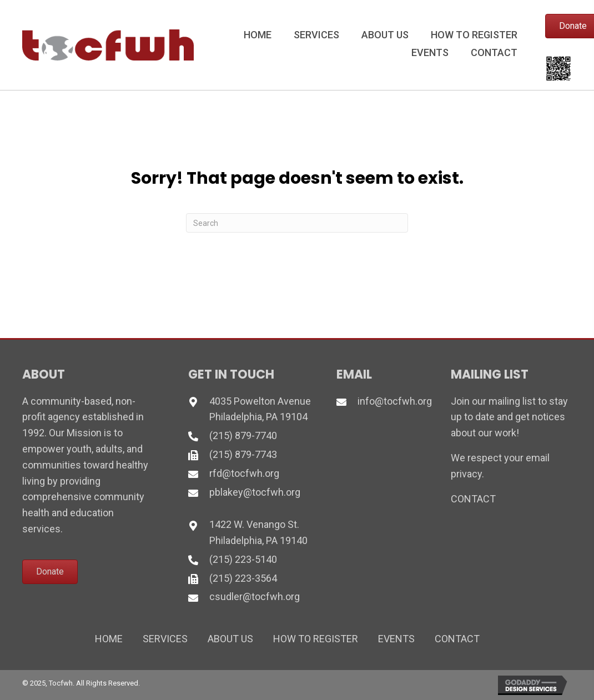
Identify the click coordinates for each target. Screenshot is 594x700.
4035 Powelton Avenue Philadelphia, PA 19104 (260, 409)
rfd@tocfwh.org (244, 473)
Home (109, 639)
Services (165, 639)
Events (396, 639)
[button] (50, 572)
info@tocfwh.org (395, 401)
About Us (230, 639)
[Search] (297, 223)
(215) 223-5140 (243, 559)
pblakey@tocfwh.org (255, 492)
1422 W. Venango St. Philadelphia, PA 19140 (258, 532)
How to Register (316, 639)
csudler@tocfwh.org (255, 596)
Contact (457, 639)
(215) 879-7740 (243, 435)
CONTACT (473, 499)
